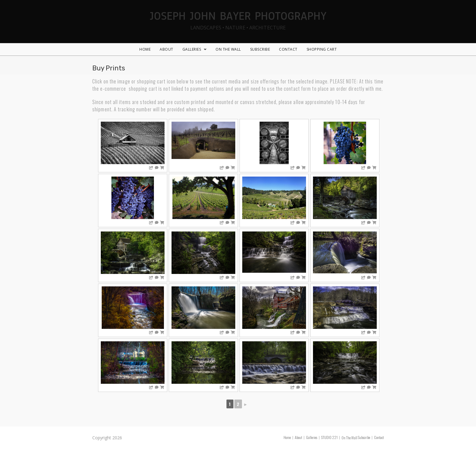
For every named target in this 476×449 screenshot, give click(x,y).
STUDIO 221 (329, 437)
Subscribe (364, 437)
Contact (379, 437)
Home (287, 437)
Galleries (312, 437)
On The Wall (349, 438)
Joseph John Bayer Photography (238, 19)
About (298, 437)
